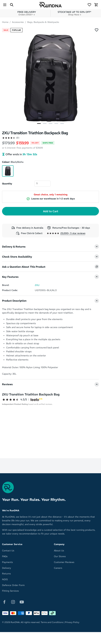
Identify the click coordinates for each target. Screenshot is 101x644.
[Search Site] (12, 5)
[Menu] (5, 5)
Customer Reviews (64, 562)
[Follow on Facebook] (4, 602)
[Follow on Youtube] (22, 602)
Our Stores (60, 556)
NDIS (5, 579)
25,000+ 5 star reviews (73, 233)
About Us (59, 551)
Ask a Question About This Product (24, 267)
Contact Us (8, 551)
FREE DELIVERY (27, 13)
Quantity (7, 184)
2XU (37, 285)
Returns (6, 574)
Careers (58, 568)
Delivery (6, 568)
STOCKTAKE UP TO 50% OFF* (74, 13)
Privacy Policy (72, 622)
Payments (7, 562)
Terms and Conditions (52, 622)
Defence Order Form (13, 585)
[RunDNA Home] (51, 5)
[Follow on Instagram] (13, 602)
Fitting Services (10, 591)
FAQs (5, 556)
